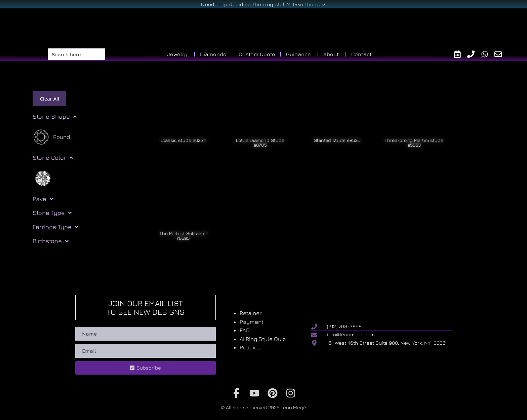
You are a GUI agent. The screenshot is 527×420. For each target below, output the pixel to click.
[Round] (51, 137)
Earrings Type (55, 227)
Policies (250, 347)
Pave (43, 199)
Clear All (49, 99)
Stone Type (52, 213)
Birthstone (51, 241)
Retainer (251, 313)
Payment (252, 322)
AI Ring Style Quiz (263, 339)
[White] (43, 178)
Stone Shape (55, 117)
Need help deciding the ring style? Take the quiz (263, 4)
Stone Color (53, 158)
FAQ (245, 330)
